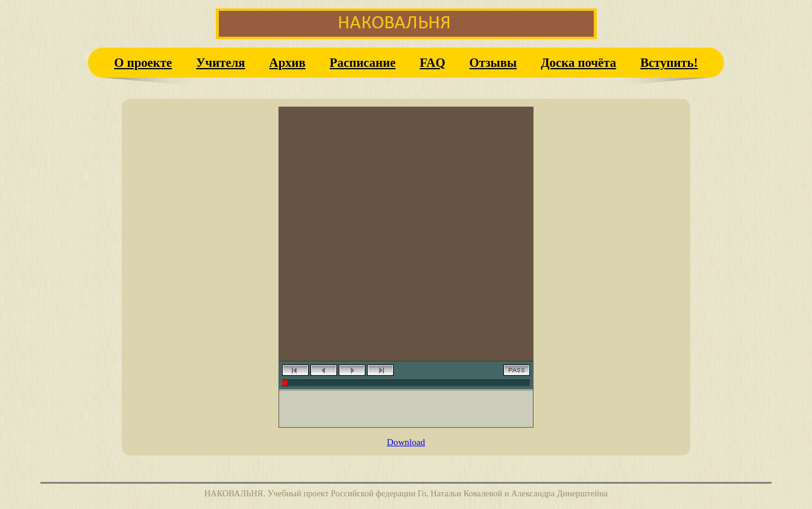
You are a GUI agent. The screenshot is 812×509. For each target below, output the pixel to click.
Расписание (363, 62)
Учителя (220, 62)
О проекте (143, 62)
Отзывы (493, 62)
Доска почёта (578, 62)
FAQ (432, 62)
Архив (288, 62)
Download (406, 442)
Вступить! (669, 62)
